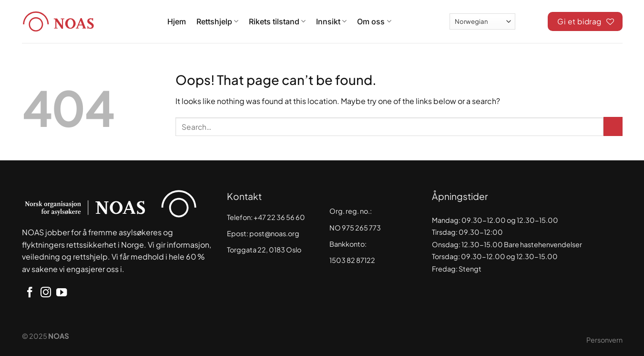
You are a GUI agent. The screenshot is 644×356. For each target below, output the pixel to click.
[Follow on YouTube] (61, 293)
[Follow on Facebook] (30, 293)
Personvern (604, 340)
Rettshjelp (217, 21)
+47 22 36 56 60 (279, 217)
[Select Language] (482, 21)
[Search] (532, 20)
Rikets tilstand (277, 21)
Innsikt (331, 21)
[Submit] (613, 126)
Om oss (374, 21)
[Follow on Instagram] (46, 293)
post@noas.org (274, 233)
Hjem (177, 21)
